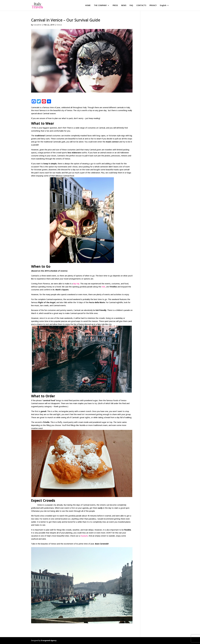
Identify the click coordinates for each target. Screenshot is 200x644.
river (103, 287)
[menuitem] (164, 8)
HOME (88, 5)
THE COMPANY (100, 5)
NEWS (124, 5)
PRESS (115, 5)
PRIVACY (153, 5)
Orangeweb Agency (49, 640)
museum (84, 536)
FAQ (131, 5)
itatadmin (38, 25)
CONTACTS (141, 5)
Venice (59, 25)
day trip (76, 284)
